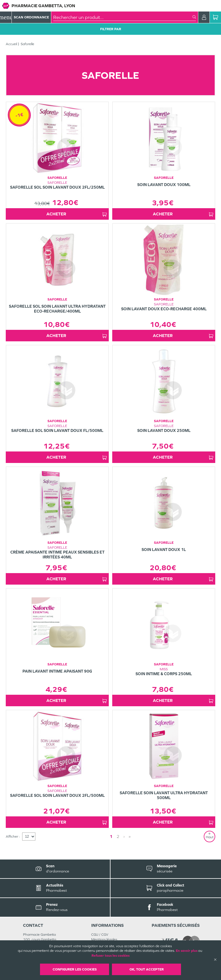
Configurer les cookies (75, 969)
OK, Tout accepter (147, 969)
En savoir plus (187, 951)
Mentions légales (104, 939)
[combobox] (123, 17)
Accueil (11, 44)
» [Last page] (130, 836)
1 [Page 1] (111, 836)
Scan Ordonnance (31, 17)
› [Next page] (124, 836)
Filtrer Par (111, 29)
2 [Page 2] (118, 836)
